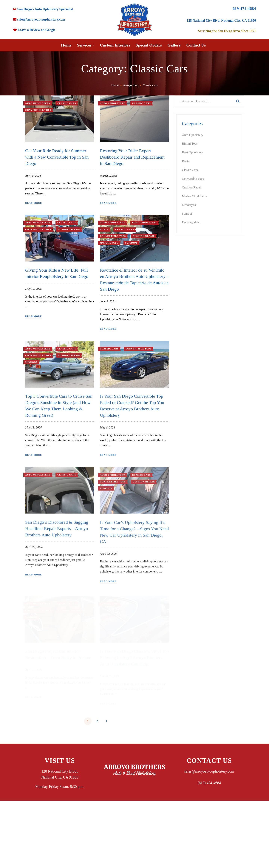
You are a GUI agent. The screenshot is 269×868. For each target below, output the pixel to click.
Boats (104, 233)
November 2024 (192, 526)
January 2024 (190, 578)
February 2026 (191, 421)
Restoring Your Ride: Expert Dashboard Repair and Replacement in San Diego (132, 158)
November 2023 (192, 596)
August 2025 (190, 464)
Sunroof (132, 246)
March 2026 (190, 412)
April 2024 (189, 552)
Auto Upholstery (38, 226)
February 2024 (191, 569)
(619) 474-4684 (209, 783)
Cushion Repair (69, 233)
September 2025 (192, 456)
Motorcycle (109, 246)
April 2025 (189, 499)
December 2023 (192, 587)
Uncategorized (191, 222)
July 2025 (188, 473)
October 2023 (191, 604)
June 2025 (188, 482)
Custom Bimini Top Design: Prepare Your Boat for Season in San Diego (218, 331)
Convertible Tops (38, 110)
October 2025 (191, 447)
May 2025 (188, 491)
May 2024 (188, 543)
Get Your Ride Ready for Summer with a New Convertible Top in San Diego (57, 157)
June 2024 (188, 534)
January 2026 (190, 429)
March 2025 (190, 508)
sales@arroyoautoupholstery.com (209, 771)
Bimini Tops (190, 144)
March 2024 (190, 561)
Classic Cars (67, 226)
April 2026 (189, 403)
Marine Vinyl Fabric (195, 196)
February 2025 (191, 517)
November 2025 (192, 438)
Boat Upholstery (144, 226)
